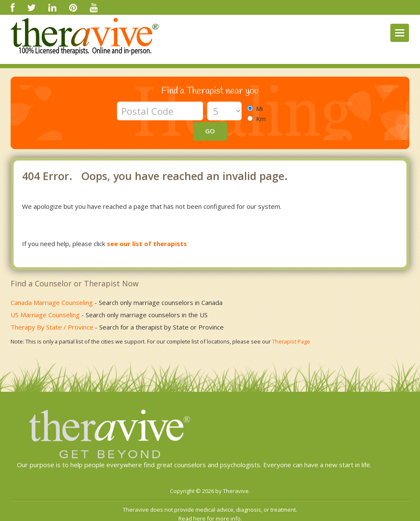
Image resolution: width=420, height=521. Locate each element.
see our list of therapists (147, 225)
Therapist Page (291, 323)
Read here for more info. (210, 500)
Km (259, 119)
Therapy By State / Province (52, 308)
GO (286, 111)
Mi (258, 108)
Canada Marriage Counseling (52, 284)
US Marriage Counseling (45, 296)
